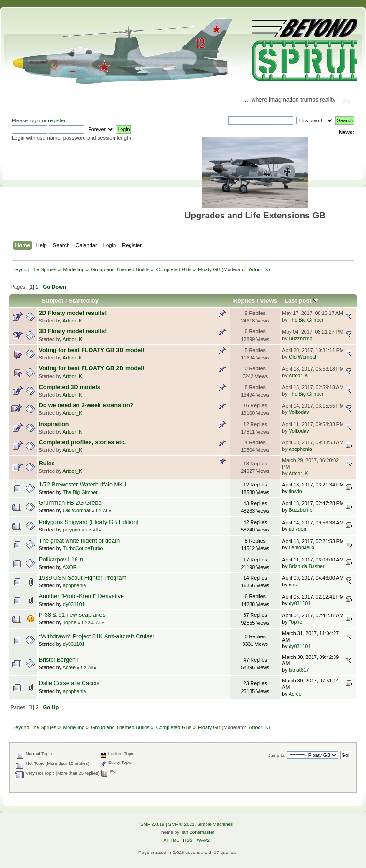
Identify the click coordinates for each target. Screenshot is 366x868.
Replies (244, 301)
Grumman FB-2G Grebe (70, 503)
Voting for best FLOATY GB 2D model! (92, 368)
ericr (294, 584)
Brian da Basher (306, 566)
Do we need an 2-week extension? (86, 405)
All (106, 511)
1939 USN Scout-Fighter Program (83, 578)
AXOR (69, 567)
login (35, 120)
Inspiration (54, 424)
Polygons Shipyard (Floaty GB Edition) (89, 522)
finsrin (295, 491)
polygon (72, 530)
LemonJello (301, 547)
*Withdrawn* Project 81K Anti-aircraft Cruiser (97, 636)
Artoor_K (259, 269)
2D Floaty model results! (73, 313)
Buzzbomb (300, 338)
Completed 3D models (70, 387)
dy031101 (74, 604)
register (57, 120)
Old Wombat (302, 357)
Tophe (70, 622)
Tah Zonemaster (198, 832)
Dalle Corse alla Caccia (69, 683)
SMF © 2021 (182, 824)
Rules (47, 464)
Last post (302, 301)
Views (269, 301)
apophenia (300, 449)
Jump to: (277, 755)
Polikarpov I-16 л (61, 560)
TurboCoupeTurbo (83, 548)
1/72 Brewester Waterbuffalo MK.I (83, 485)
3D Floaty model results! (73, 331)
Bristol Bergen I (59, 660)
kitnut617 (299, 670)
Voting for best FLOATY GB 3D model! (92, 350)
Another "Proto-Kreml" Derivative (81, 596)
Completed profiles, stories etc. (83, 442)
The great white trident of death (80, 541)
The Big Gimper (306, 320)
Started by (84, 301)
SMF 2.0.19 (152, 824)
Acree (69, 667)
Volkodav (299, 412)
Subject (52, 301)
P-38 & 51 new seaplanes (72, 615)
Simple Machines (215, 824)
